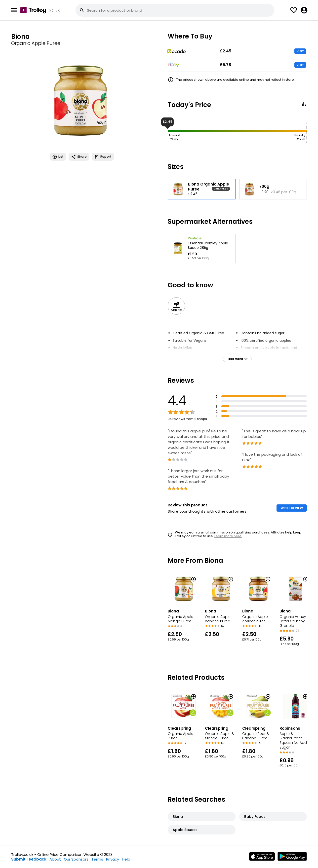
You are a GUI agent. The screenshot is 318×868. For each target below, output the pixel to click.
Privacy (113, 859)
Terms (97, 859)
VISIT (300, 51)
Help (126, 859)
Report (103, 157)
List (58, 157)
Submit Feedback (29, 859)
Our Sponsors (76, 859)
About (55, 859)
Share (79, 157)
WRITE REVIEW (292, 508)
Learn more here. (228, 536)
